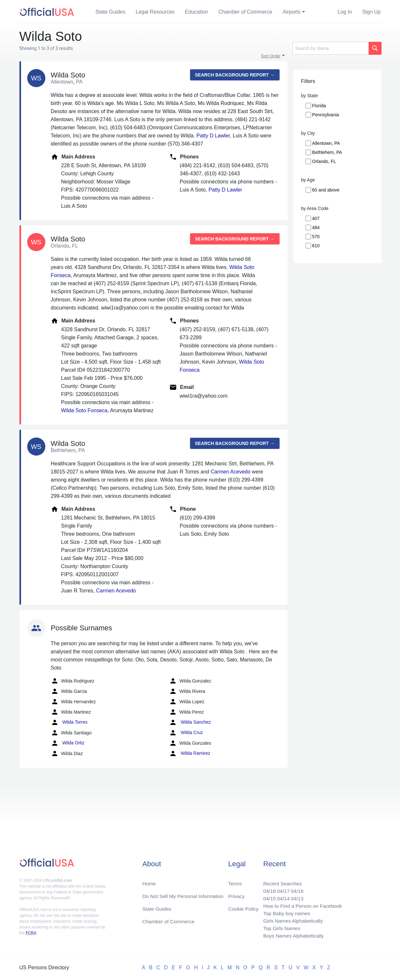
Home (149, 881)
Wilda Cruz (186, 733)
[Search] (331, 48)
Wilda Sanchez (190, 722)
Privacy (236, 894)
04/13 (296, 897)
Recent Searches (281, 881)
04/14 (281, 897)
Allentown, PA (326, 143)
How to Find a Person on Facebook (301, 904)
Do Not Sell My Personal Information (184, 894)
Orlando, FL (324, 161)
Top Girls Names (280, 928)
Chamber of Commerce (245, 12)
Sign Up (372, 12)
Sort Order (271, 56)
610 (316, 246)
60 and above (326, 190)
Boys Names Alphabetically (292, 935)
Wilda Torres (69, 722)
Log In (345, 12)
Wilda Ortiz (68, 743)
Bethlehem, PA (327, 152)
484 (316, 227)
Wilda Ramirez (190, 753)
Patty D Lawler (213, 136)
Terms (235, 881)
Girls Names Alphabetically (291, 920)
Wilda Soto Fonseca (84, 410)
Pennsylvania (326, 115)
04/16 (296, 889)
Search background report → (235, 75)
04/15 (267, 897)
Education (196, 12)
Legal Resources (155, 12)
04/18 (267, 889)
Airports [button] (292, 12)
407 (316, 218)
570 (316, 237)
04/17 (281, 889)
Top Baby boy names (285, 912)
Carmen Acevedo (230, 472)
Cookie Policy (243, 907)
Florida (319, 106)
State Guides (111, 12)
